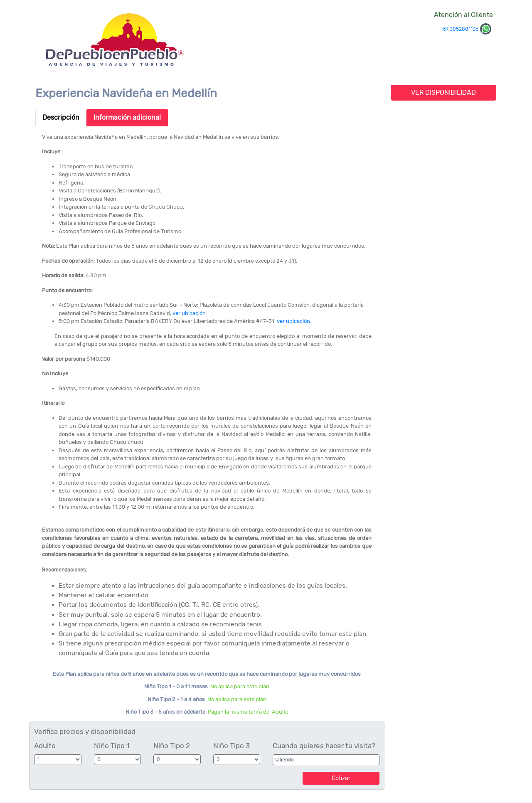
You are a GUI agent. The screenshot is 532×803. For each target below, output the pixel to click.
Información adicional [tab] (127, 117)
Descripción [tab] (61, 117)
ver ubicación (189, 313)
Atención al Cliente (463, 15)
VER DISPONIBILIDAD (443, 92)
